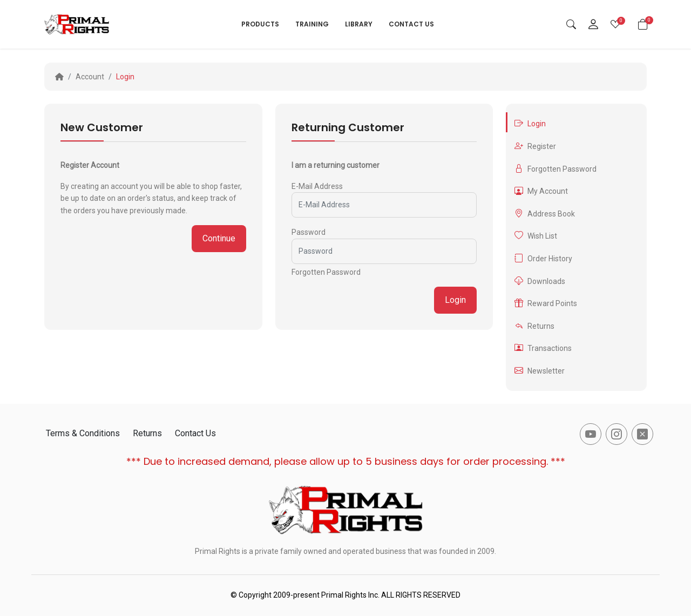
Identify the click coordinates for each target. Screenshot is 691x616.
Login (125, 77)
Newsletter (540, 371)
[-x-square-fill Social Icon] (642, 434)
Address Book (545, 214)
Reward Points (546, 303)
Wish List (536, 236)
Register (535, 146)
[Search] (571, 24)
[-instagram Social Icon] (617, 434)
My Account (541, 191)
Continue (219, 238)
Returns (534, 326)
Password (309, 232)
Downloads (540, 281)
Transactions (543, 348)
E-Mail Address (317, 186)
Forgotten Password (326, 272)
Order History (543, 258)
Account (90, 77)
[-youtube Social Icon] (591, 434)
